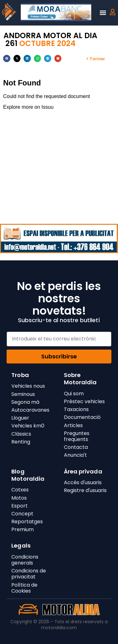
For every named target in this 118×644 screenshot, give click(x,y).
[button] (103, 13)
